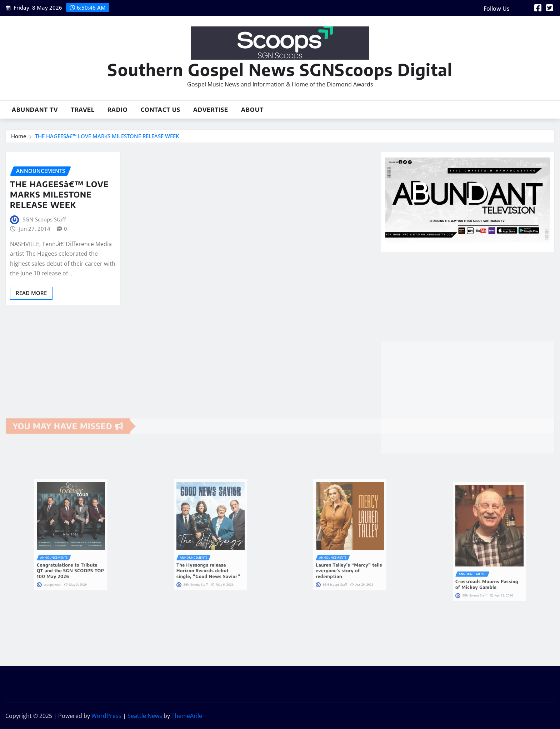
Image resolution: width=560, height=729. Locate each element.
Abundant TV (35, 110)
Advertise (211, 110)
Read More (31, 293)
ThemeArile (187, 716)
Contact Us (161, 110)
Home (19, 136)
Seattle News (145, 716)
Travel (83, 110)
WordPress (106, 716)
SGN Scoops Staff (44, 219)
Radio (118, 110)
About (252, 110)
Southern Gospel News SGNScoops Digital (280, 69)
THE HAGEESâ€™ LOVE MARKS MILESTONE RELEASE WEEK (107, 136)
